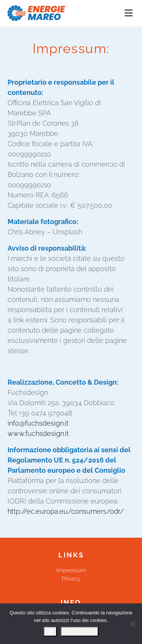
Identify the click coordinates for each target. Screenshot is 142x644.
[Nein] (133, 624)
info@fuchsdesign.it (38, 423)
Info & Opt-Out (80, 631)
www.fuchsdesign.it (38, 433)
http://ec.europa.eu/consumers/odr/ (66, 511)
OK (50, 631)
